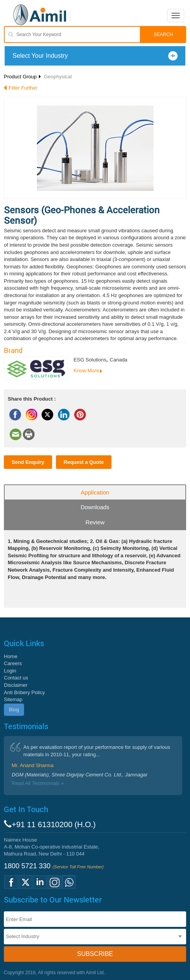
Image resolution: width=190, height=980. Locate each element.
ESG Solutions (90, 360)
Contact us (16, 678)
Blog (14, 710)
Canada (119, 360)
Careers (13, 663)
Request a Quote (84, 462)
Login (10, 671)
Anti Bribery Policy (24, 692)
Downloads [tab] (95, 507)
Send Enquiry (28, 462)
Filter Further (23, 88)
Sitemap (13, 699)
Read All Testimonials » (38, 783)
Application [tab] (95, 492)
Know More (86, 371)
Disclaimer (16, 685)
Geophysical (58, 77)
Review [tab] (95, 522)
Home (11, 656)
